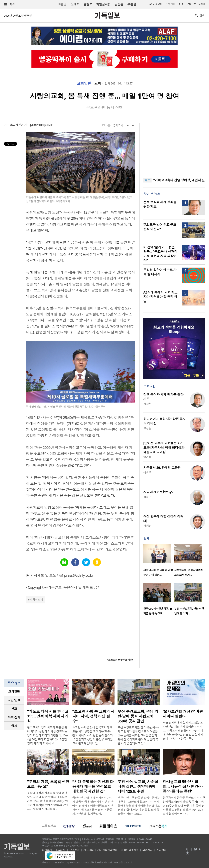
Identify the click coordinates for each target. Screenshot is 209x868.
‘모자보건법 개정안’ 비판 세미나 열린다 (183, 714)
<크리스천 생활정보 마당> (120, 660)
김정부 (147, 404)
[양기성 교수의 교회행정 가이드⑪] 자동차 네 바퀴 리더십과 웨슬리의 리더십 (164, 448)
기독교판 (158, 4)
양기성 (147, 457)
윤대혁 (75, 4)
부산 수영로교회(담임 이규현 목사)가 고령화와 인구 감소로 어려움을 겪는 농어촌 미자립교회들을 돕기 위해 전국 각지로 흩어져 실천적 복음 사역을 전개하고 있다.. (138, 735)
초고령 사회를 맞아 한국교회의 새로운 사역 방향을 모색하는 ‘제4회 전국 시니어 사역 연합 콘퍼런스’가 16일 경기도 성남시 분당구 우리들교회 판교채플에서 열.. (92, 735)
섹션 (9, 4)
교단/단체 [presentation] (14, 700)
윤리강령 (161, 850)
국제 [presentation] (14, 726)
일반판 (172, 4)
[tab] (14, 692)
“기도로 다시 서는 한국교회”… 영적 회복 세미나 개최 (48, 716)
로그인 (202, 4)
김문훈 (119, 4)
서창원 (147, 526)
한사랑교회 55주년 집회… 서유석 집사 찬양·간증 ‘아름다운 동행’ (183, 787)
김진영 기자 (22, 125)
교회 (98, 83)
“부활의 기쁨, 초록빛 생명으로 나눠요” (48, 784)
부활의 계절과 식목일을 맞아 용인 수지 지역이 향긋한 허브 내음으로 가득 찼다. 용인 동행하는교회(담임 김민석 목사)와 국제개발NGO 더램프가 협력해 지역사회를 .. (47, 801)
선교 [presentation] (14, 709)
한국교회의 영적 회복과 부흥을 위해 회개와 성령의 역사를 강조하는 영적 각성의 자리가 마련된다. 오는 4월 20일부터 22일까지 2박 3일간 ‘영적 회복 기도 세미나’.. (47, 735)
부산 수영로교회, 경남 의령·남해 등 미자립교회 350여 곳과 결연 (138, 716)
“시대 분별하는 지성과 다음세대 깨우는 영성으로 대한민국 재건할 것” (93, 787)
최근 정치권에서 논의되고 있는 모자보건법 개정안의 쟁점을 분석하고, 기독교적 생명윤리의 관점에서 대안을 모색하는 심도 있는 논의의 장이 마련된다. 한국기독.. (183, 731)
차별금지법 (103, 4)
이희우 (147, 473)
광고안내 (61, 850)
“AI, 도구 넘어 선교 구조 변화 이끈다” (160, 227)
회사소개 (47, 850)
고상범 (147, 428)
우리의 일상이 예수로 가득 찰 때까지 (160, 272)
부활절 (132, 4)
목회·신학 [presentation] (14, 717)
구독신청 (191, 4)
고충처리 (148, 850)
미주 (181, 4)
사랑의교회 (36, 600)
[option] (159, 562)
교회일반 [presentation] (14, 691)
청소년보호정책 (130, 850)
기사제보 (88, 850)
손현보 (88, 4)
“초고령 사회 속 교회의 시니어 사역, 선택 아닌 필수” (93, 716)
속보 (147, 180)
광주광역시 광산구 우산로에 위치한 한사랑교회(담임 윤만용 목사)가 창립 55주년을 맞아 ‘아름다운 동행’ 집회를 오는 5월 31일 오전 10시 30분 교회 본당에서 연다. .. (184, 806)
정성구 (147, 497)
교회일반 (84, 83)
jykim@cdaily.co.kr (41, 125)
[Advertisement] (174, 148)
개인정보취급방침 (107, 850)
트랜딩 (62, 4)
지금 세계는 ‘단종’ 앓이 (159, 492)
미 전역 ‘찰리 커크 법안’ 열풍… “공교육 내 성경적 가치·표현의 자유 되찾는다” (160, 254)
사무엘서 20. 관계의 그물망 (162, 468)
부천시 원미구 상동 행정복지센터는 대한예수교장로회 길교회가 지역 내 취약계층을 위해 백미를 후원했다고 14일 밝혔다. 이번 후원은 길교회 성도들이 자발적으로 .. (139, 806)
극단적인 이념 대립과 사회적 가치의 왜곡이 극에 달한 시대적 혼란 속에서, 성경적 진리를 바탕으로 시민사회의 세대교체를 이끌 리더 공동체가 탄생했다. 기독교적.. (93, 806)
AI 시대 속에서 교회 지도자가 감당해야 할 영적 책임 (160, 297)
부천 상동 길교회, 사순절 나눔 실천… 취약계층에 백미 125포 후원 (138, 787)
